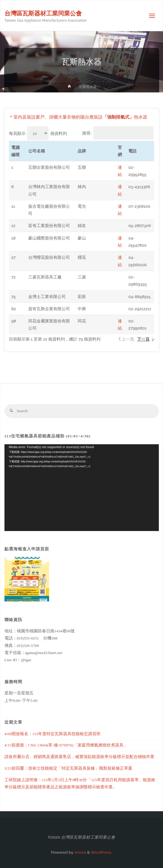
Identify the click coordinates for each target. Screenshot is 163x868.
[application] (82, 488)
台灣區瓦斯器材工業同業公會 (43, 13)
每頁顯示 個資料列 (38, 133)
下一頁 (143, 339)
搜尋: (118, 133)
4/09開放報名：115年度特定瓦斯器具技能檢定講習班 (53, 734)
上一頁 (128, 339)
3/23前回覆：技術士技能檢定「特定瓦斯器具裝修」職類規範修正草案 (68, 768)
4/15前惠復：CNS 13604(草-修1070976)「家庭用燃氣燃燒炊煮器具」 (66, 745)
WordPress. (101, 852)
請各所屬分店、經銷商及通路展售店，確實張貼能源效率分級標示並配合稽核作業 (79, 757)
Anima (80, 852)
